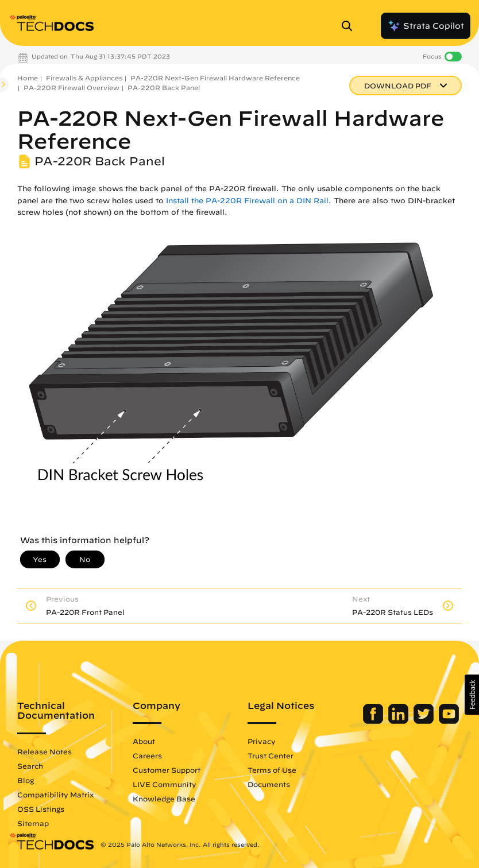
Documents (269, 784)
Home (28, 78)
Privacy (262, 741)
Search (30, 766)
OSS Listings (41, 809)
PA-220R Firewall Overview (72, 88)
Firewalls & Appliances (84, 78)
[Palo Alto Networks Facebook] (374, 721)
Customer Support (167, 770)
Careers (147, 755)
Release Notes (45, 751)
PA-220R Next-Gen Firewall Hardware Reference (215, 78)
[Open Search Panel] (350, 26)
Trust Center (271, 755)
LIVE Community (165, 784)
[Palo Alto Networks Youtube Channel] (449, 721)
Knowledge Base (164, 799)
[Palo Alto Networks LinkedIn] (399, 721)
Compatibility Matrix (55, 795)
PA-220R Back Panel (164, 88)
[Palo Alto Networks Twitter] (425, 721)
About (144, 741)
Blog (26, 780)
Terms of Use (272, 770)
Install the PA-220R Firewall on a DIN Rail (247, 201)
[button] (472, 695)
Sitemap (33, 823)
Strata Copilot (426, 26)
